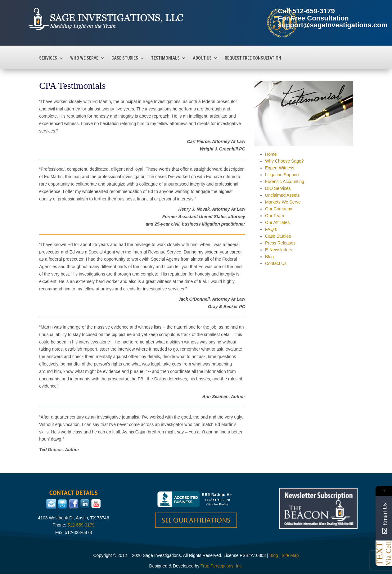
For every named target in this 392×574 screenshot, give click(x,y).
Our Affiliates (277, 222)
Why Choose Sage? (284, 161)
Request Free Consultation (253, 58)
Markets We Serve (283, 202)
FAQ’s (271, 229)
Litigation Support (282, 175)
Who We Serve (84, 58)
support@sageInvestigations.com (333, 25)
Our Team (275, 216)
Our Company (279, 209)
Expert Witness (280, 168)
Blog (269, 257)
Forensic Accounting (285, 182)
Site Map (290, 555)
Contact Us (276, 263)
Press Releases (280, 243)
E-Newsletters (279, 250)
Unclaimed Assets (282, 195)
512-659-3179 (314, 11)
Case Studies (125, 58)
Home (271, 154)
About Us (202, 58)
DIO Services (278, 188)
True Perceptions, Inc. (222, 566)
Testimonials (165, 58)
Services (48, 58)
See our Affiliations (196, 520)
